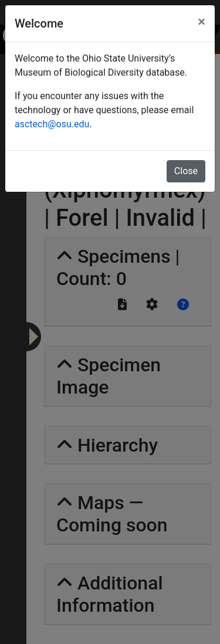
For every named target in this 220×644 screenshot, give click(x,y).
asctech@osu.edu (52, 124)
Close (186, 171)
